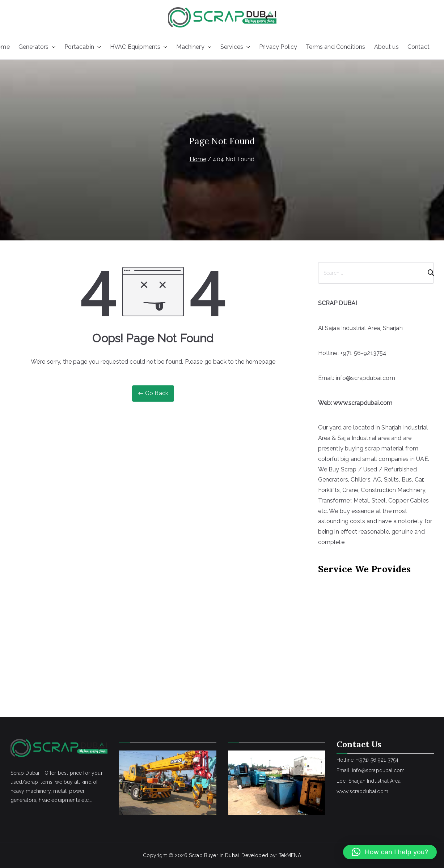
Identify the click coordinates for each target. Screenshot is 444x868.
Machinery (194, 47)
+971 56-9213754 (363, 353)
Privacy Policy (278, 47)
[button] (52, 47)
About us (386, 47)
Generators (37, 47)
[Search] (428, 273)
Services (235, 47)
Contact (418, 47)
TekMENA (290, 855)
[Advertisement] (375, 636)
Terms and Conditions (335, 47)
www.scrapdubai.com (363, 403)
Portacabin (83, 47)
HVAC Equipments (139, 47)
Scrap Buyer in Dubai (214, 855)
